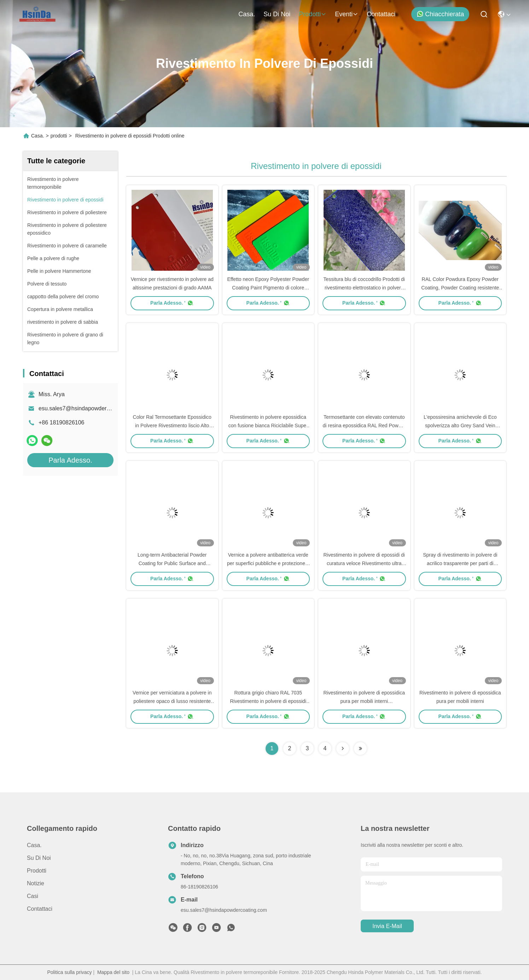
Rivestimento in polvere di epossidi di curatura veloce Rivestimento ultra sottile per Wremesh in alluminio (364, 563)
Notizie (36, 883)
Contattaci (381, 14)
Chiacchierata (440, 14)
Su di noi (277, 14)
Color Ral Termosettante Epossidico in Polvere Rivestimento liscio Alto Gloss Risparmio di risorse (172, 426)
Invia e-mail (387, 926)
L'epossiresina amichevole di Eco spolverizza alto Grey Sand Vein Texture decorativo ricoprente (460, 426)
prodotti (313, 14)
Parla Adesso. (70, 460)
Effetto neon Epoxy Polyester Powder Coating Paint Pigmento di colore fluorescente (268, 288)
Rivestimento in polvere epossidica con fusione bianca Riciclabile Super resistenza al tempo (268, 426)
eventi (347, 14)
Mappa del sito (113, 972)
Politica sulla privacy (70, 972)
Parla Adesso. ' (172, 303)
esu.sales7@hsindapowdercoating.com (88, 408)
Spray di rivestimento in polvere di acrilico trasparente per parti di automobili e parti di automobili (460, 563)
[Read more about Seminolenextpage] (343, 749)
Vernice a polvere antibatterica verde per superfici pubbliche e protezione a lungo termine (268, 563)
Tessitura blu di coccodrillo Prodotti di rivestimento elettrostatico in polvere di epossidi (364, 288)
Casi (33, 896)
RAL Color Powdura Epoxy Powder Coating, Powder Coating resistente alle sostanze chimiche (460, 288)
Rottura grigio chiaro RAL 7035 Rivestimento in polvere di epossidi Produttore (268, 701)
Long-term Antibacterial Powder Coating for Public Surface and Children (172, 563)
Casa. (247, 14)
